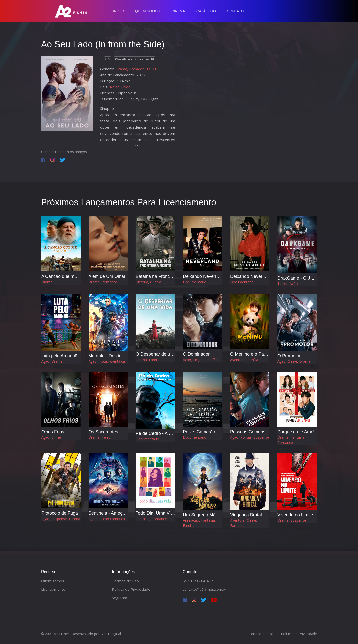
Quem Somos (148, 11)
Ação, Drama (52, 361)
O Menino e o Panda (251, 354)
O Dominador (196, 354)
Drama (47, 282)
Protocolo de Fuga (60, 513)
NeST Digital (111, 634)
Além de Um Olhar (107, 276)
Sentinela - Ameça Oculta (114, 513)
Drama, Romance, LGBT (136, 69)
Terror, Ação (288, 284)
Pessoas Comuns (248, 432)
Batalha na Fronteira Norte (162, 276)
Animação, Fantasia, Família (199, 523)
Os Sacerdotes (103, 432)
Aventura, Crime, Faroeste (244, 523)
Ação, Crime (51, 437)
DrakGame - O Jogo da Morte (307, 278)
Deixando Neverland (203, 276)
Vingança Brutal (246, 515)
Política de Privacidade (131, 589)
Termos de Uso (125, 581)
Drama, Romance (103, 282)
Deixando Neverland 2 (252, 276)
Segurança (121, 598)
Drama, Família (148, 360)
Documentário (195, 282)
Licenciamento (53, 589)
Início (119, 11)
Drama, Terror (100, 437)
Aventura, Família (244, 360)
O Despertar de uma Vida (161, 354)
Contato (235, 11)
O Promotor (289, 356)
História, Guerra (148, 282)
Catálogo (206, 11)
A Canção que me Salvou (67, 276)
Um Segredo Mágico (203, 515)
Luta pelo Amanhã (59, 356)
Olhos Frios (53, 432)
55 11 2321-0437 (198, 581)
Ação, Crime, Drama (294, 361)
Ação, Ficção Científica (107, 361)
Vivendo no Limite (295, 515)
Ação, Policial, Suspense (250, 437)
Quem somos (53, 581)
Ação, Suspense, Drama (61, 519)
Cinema (178, 11)
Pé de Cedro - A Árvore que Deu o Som (175, 433)
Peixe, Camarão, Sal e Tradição (215, 432)
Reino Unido (120, 87)
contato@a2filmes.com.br (205, 589)
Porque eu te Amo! (296, 432)
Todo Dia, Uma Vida (156, 513)
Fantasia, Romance (151, 519)
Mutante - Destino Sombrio (115, 356)
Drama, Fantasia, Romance (291, 440)
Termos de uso (261, 634)
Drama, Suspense (292, 520)
